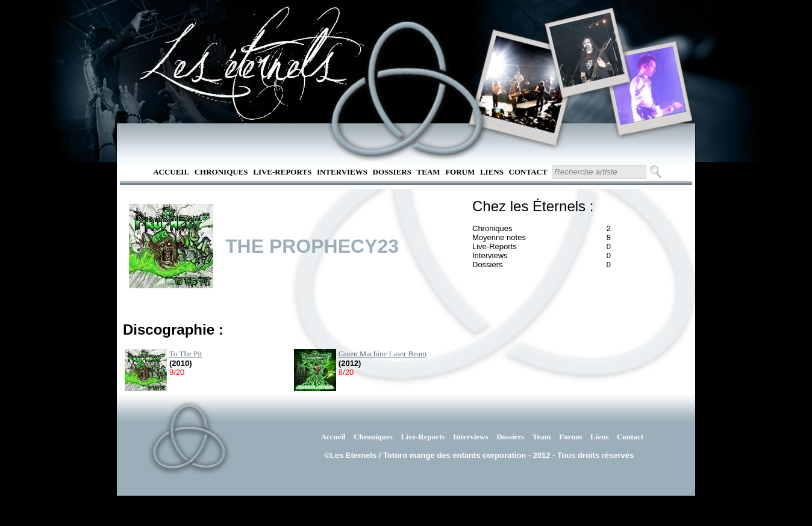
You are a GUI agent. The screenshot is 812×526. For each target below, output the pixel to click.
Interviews (342, 172)
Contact (528, 172)
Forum (460, 172)
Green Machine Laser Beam (383, 354)
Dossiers (392, 172)
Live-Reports (282, 172)
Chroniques (221, 172)
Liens (492, 172)
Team (429, 172)
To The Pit (186, 354)
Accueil (171, 172)
